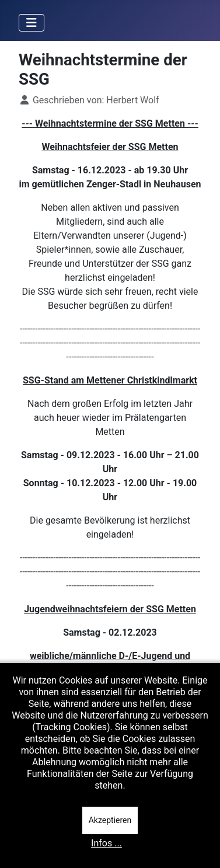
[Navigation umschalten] (32, 23)
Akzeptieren (110, 820)
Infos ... (106, 843)
